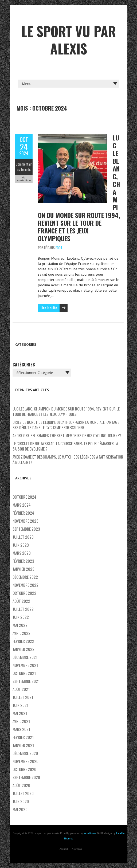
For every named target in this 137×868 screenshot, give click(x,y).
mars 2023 (22, 553)
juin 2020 (21, 801)
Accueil (64, 849)
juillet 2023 (23, 537)
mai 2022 (20, 625)
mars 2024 (22, 505)
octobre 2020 (24, 769)
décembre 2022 (25, 577)
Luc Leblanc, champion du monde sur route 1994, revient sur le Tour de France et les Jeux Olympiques (66, 411)
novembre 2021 (25, 665)
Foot (59, 248)
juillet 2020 (23, 793)
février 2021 (23, 737)
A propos (77, 849)
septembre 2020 (26, 777)
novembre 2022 (26, 585)
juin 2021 (20, 705)
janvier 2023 (24, 569)
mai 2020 (20, 809)
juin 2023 (21, 545)
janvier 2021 (23, 745)
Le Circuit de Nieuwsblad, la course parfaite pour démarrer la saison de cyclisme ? (65, 446)
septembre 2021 (26, 681)
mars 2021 (21, 729)
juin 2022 (21, 617)
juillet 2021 (23, 697)
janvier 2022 (24, 649)
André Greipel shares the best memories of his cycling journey (67, 435)
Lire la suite (49, 308)
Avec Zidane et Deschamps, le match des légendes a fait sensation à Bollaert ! (68, 459)
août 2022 (21, 601)
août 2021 (21, 689)
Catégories (24, 365)
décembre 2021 (25, 657)
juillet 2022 (23, 609)
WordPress (90, 833)
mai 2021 (20, 713)
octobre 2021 (24, 673)
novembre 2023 (26, 521)
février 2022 (23, 641)
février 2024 (23, 513)
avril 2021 (21, 721)
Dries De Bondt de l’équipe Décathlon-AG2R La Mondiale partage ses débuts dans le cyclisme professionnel (66, 425)
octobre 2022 (24, 593)
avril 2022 (21, 633)
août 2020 (21, 785)
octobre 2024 (24, 497)
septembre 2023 (26, 529)
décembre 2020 (25, 753)
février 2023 (23, 561)
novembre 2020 (26, 761)
